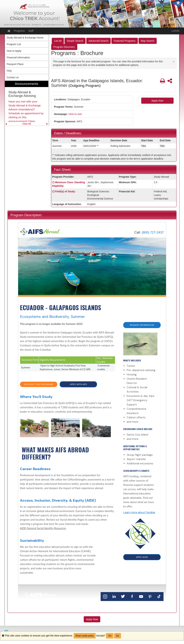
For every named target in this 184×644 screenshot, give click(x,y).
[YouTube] (141, 596)
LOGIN (175, 31)
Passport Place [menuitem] (15, 64)
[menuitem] (27, 103)
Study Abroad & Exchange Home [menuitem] (25, 38)
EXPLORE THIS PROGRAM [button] (39, 384)
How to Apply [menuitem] (14, 51)
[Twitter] (123, 596)
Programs (19, 31)
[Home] (40, 231)
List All (58, 41)
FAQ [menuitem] (9, 71)
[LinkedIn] (114, 596)
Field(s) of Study (65, 191)
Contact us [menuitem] (13, 77)
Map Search (148, 41)
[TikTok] (159, 596)
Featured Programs (125, 41)
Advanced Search (99, 41)
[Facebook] (132, 596)
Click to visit (75, 114)
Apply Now (157, 101)
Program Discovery (64, 47)
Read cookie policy (85, 636)
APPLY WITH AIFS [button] (78, 384)
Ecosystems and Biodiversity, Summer (52, 317)
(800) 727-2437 (153, 232)
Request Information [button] (142, 325)
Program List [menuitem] (14, 44)
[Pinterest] (150, 596)
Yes (110, 636)
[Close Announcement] (174, 62)
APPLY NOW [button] (142, 557)
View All (27, 124)
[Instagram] (105, 596)
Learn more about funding (139, 512)
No (117, 636)
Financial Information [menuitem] (18, 57)
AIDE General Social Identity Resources (43, 528)
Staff (31, 31)
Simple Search (75, 41)
